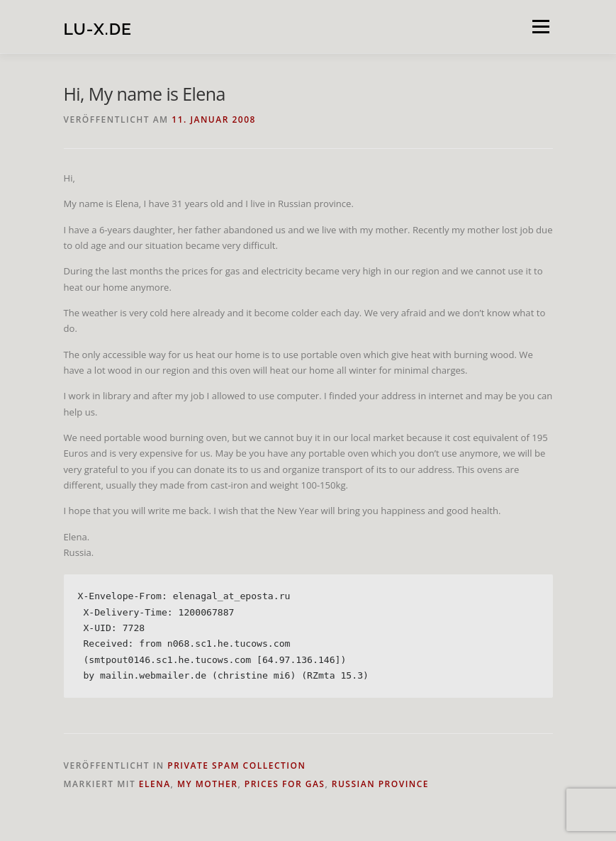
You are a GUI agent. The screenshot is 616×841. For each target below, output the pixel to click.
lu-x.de (98, 28)
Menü (541, 26)
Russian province (380, 784)
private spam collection (236, 765)
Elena (155, 784)
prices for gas (285, 784)
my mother (207, 784)
